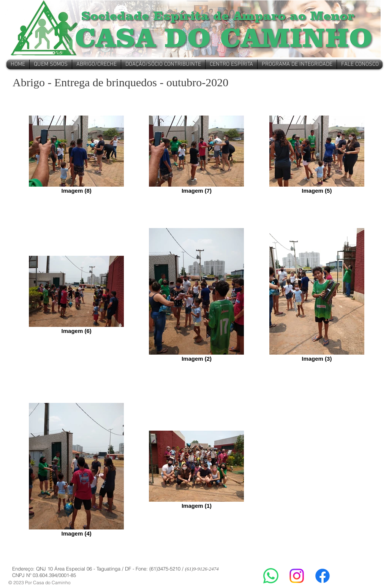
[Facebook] (323, 576)
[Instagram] (297, 576)
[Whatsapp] (271, 576)
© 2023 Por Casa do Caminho (40, 582)
